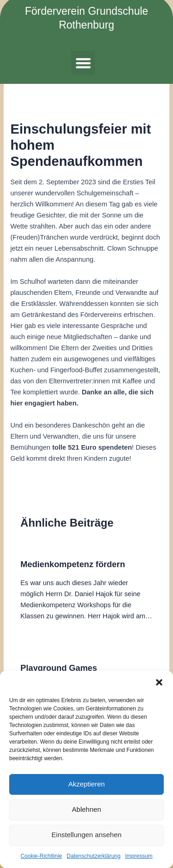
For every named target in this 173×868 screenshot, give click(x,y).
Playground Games (59, 668)
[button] (159, 682)
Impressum (139, 856)
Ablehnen (86, 809)
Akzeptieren (86, 784)
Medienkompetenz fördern (73, 564)
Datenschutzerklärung (93, 856)
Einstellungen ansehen (87, 835)
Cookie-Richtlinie (41, 856)
